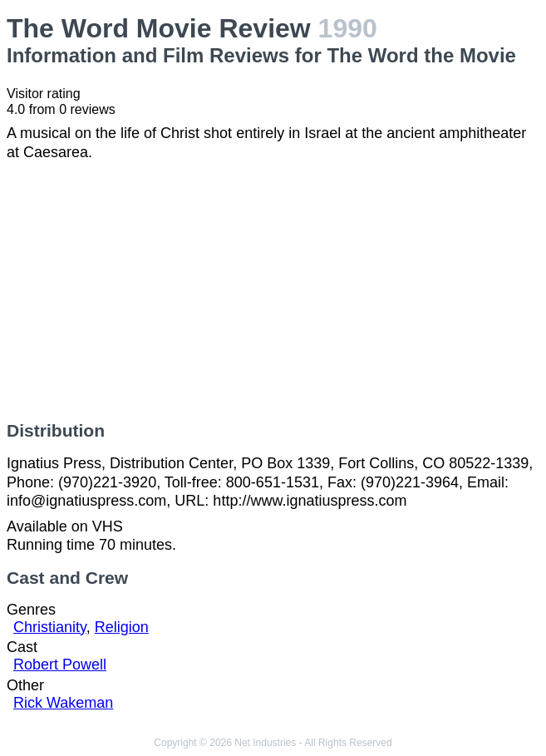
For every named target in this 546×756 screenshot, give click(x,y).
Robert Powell (60, 665)
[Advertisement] (273, 291)
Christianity (50, 627)
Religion (122, 627)
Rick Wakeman (63, 703)
